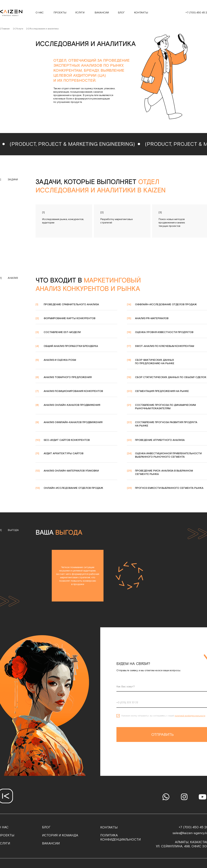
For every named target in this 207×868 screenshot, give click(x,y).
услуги (80, 13)
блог (46, 827)
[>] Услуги (18, 29)
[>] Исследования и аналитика (42, 29)
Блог (121, 13)
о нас (40, 13)
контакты (141, 13)
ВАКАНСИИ (51, 843)
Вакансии (102, 13)
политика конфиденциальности (120, 837)
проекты (60, 13)
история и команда (60, 835)
